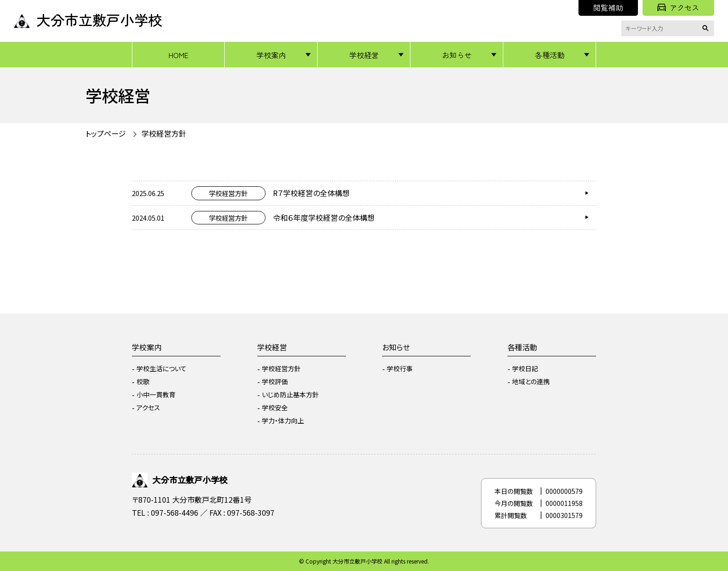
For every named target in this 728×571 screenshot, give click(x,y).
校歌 (143, 381)
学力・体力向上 (283, 420)
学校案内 (271, 55)
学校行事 (400, 368)
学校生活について (162, 368)
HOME (179, 55)
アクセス (678, 7)
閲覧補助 (608, 7)
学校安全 (275, 407)
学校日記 (525, 368)
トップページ (106, 133)
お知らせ (457, 55)
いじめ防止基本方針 (290, 394)
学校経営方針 (164, 133)
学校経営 (364, 55)
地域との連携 (531, 381)
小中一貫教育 (156, 394)
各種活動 (550, 55)
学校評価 (275, 381)
